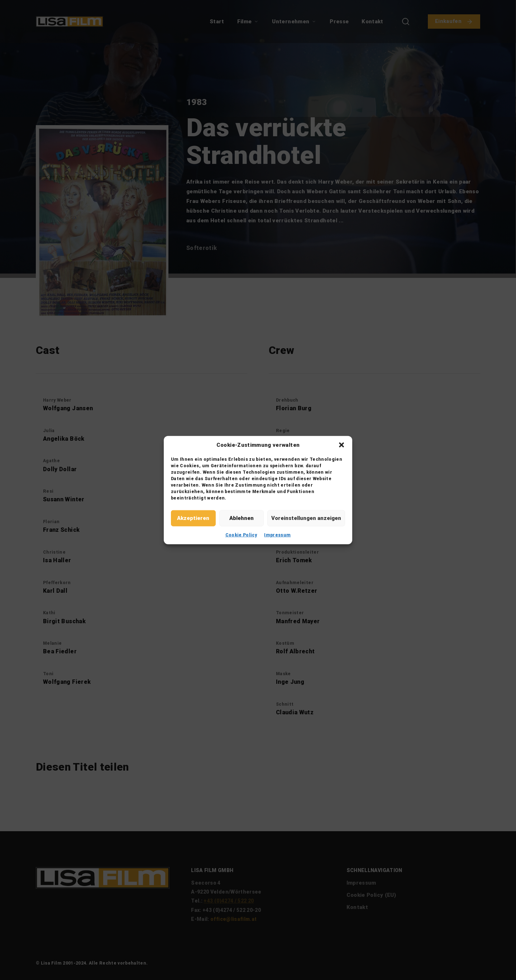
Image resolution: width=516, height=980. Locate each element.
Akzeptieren (193, 518)
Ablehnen (242, 518)
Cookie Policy (241, 535)
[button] (341, 445)
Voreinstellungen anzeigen (306, 518)
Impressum (277, 535)
